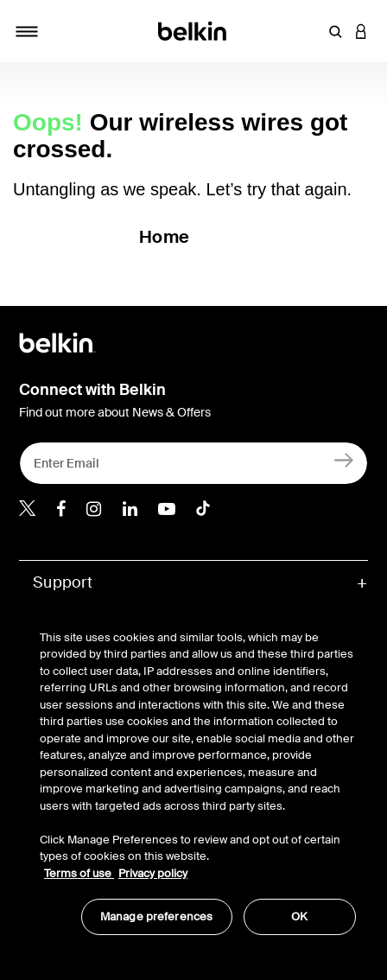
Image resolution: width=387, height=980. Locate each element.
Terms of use (79, 873)
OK (299, 916)
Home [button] (164, 237)
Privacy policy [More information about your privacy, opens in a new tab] (153, 873)
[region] (198, 773)
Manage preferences (156, 916)
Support (63, 582)
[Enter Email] (193, 463)
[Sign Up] (344, 459)
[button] (335, 31)
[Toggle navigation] (27, 31)
